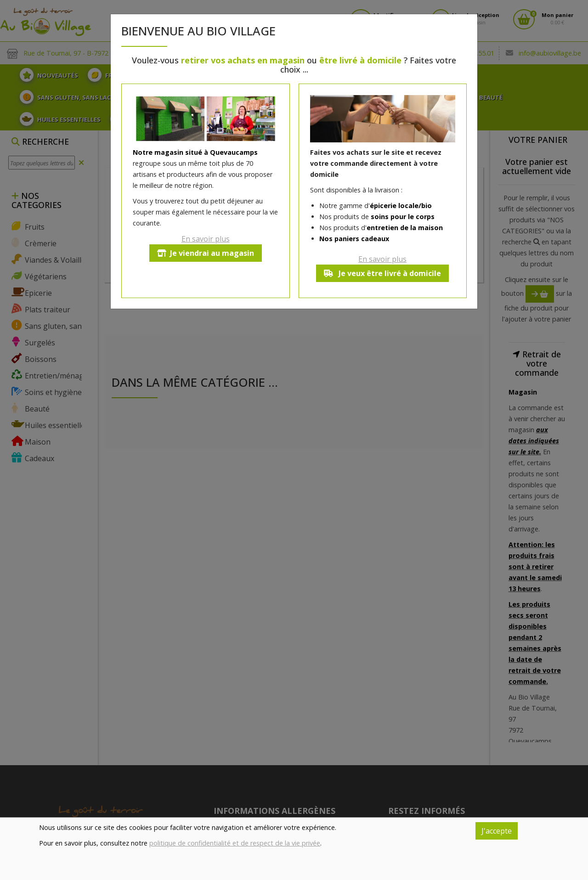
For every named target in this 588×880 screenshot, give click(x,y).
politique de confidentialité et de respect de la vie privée (235, 843)
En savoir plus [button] (206, 239)
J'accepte (497, 831)
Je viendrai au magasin (206, 253)
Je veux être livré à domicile (382, 273)
